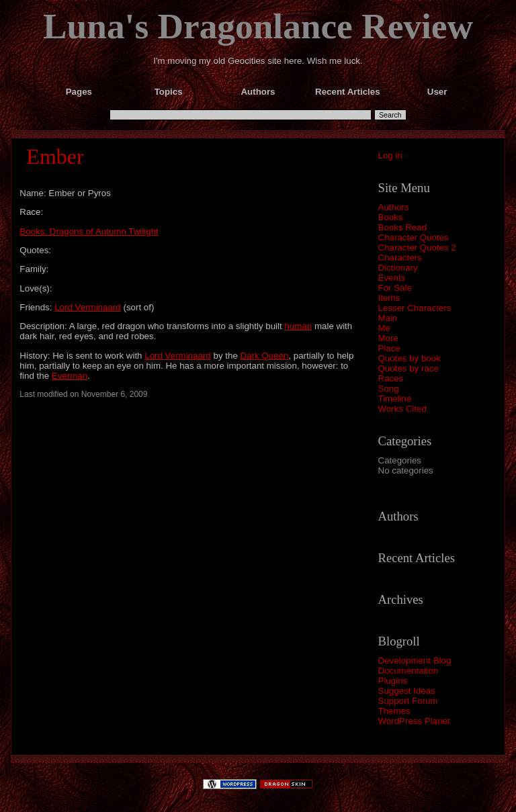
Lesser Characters (415, 308)
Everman (70, 376)
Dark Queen (265, 356)
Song (389, 389)
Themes (394, 711)
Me (385, 328)
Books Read (403, 227)
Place (389, 348)
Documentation (408, 671)
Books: (34, 231)
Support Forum (408, 701)
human (298, 326)
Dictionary (398, 268)
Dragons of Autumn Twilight (104, 231)
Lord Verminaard (88, 307)
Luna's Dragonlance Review (258, 26)
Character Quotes (414, 237)
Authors (394, 207)
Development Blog (415, 661)
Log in (390, 155)
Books (391, 217)
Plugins (393, 681)
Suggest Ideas (407, 691)
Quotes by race (408, 368)
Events (392, 278)
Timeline (395, 399)
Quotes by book (410, 358)
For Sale (395, 288)
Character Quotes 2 (417, 247)
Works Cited (402, 409)
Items (389, 298)
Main (388, 318)
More (388, 338)
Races (391, 378)
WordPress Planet (414, 721)
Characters (400, 258)
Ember (55, 156)
